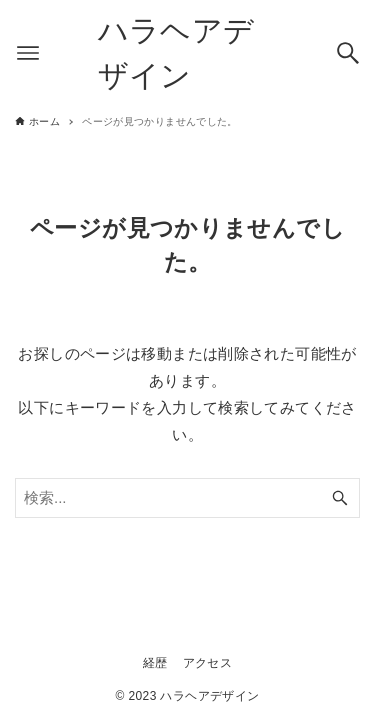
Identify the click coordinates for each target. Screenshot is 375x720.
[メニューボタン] (28, 53)
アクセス (208, 663)
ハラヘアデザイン (176, 53)
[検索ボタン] (348, 53)
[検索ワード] (187, 498)
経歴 (155, 663)
